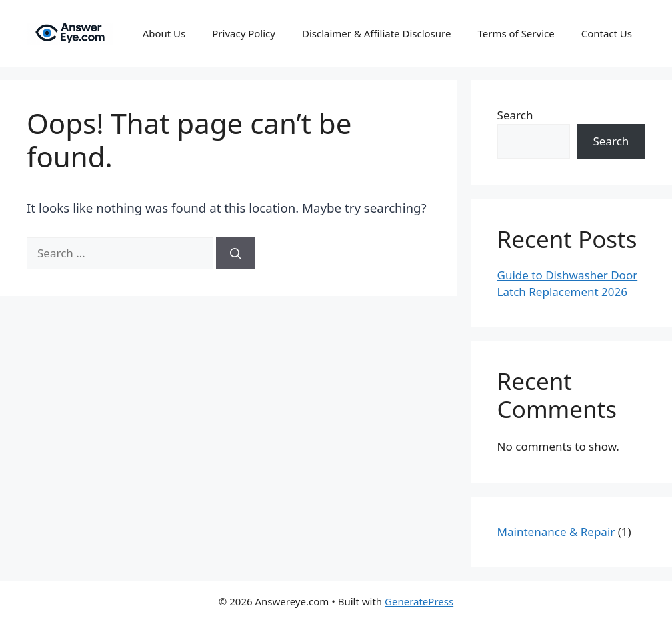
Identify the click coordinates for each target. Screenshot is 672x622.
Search (515, 115)
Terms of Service (516, 33)
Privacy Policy (244, 33)
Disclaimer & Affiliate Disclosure (377, 33)
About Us (164, 33)
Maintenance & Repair (556, 532)
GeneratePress (419, 601)
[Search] (236, 253)
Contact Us (607, 33)
